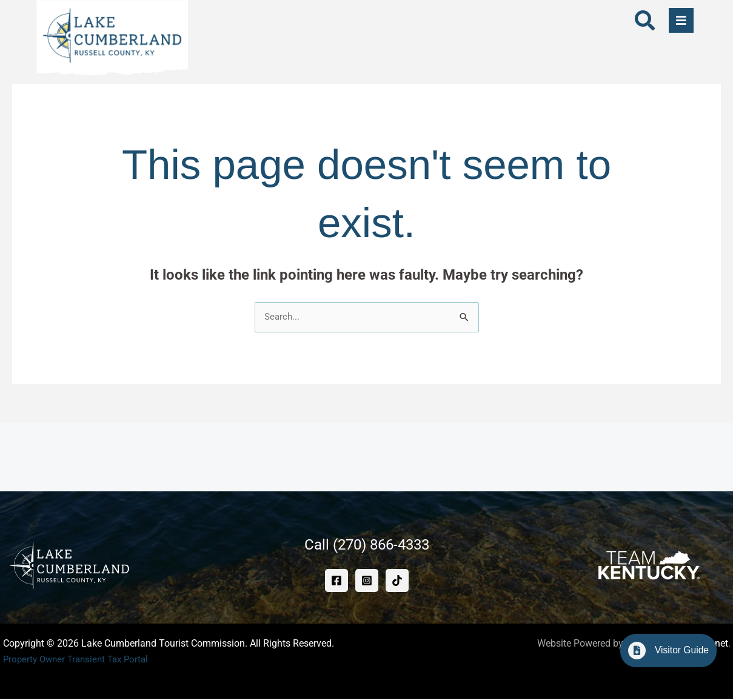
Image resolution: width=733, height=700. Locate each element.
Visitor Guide (679, 650)
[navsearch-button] (645, 22)
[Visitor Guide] (632, 650)
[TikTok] (397, 582)
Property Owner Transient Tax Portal (80, 660)
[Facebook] (336, 582)
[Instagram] (367, 582)
